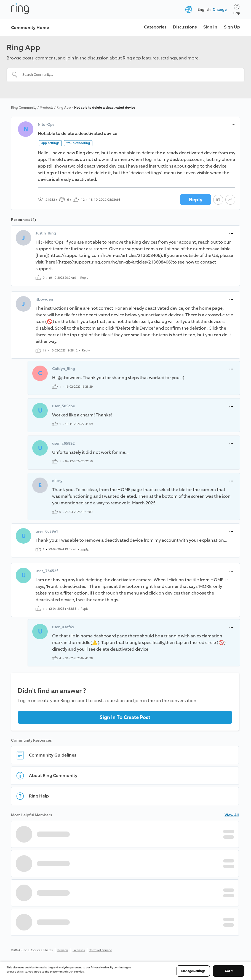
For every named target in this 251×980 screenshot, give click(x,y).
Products (46, 108)
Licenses (79, 950)
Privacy (63, 950)
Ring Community (24, 108)
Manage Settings (193, 971)
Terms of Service (101, 950)
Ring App (64, 108)
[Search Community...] (129, 75)
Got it (229, 971)
